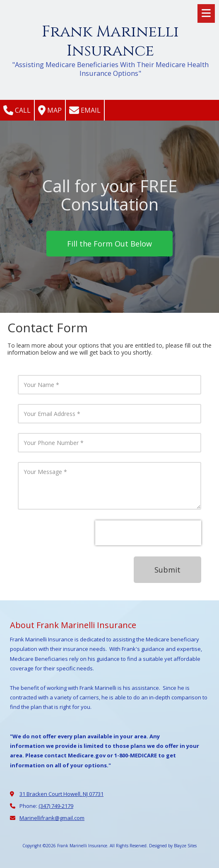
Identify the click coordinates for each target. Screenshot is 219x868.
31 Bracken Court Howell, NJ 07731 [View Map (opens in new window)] (61, 794)
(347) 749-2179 (56, 806)
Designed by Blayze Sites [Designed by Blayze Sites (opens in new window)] (173, 846)
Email (85, 110)
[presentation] (148, 533)
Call (17, 110)
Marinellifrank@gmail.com (52, 818)
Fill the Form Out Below (109, 244)
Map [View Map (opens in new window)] (50, 110)
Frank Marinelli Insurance (110, 41)
